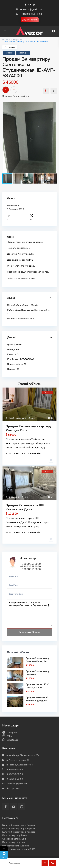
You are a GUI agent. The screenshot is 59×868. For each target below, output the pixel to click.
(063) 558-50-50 (15, 779)
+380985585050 (31, 569)
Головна (6, 40)
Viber (10, 736)
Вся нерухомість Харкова (16, 846)
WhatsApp (13, 740)
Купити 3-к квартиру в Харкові (19, 832)
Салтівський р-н (21, 96)
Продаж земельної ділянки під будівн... (37, 699)
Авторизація (13, 788)
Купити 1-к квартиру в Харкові (19, 825)
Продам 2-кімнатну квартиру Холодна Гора (29, 428)
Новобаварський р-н (18, 418)
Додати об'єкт (30, 20)
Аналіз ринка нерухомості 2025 (19, 849)
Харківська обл (26, 319)
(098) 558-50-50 (15, 770)
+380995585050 (31, 564)
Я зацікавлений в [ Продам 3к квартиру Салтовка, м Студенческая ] (29, 613)
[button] (54, 105)
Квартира (17, 40)
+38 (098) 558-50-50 (31, 14)
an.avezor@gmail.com (31, 9)
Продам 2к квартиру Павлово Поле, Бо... (37, 660)
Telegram (12, 733)
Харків (8, 96)
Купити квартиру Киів (14, 842)
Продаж (9, 53)
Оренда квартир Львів (14, 839)
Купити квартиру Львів (15, 835)
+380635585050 (31, 567)
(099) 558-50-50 (15, 774)
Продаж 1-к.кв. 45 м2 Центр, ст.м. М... (38, 686)
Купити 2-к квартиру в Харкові (19, 828)
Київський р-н (15, 497)
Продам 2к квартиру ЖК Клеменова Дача (25, 507)
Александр (28, 558)
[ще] (42, 448)
